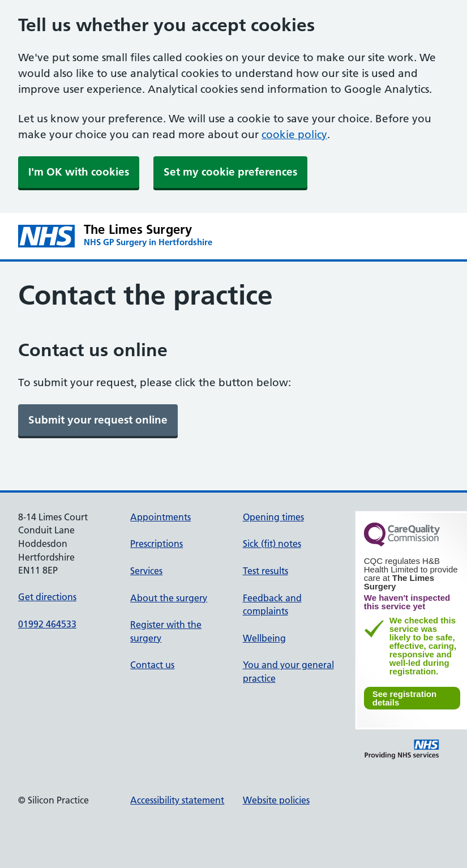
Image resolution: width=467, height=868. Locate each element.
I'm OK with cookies (79, 172)
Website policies (276, 800)
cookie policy (294, 134)
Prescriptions (157, 544)
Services (146, 571)
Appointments (160, 517)
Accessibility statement (177, 800)
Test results (265, 571)
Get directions (47, 597)
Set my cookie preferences (230, 172)
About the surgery (169, 598)
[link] (98, 420)
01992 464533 (47, 624)
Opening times (273, 517)
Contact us (152, 665)
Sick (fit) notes (272, 544)
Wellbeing (264, 638)
